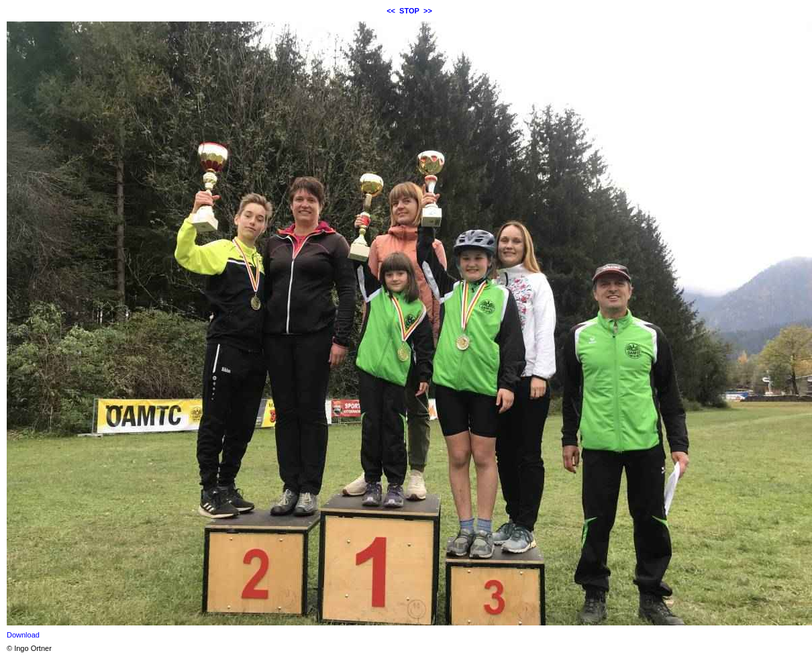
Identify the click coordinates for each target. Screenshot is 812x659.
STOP (409, 11)
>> (428, 11)
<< (391, 11)
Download (23, 635)
